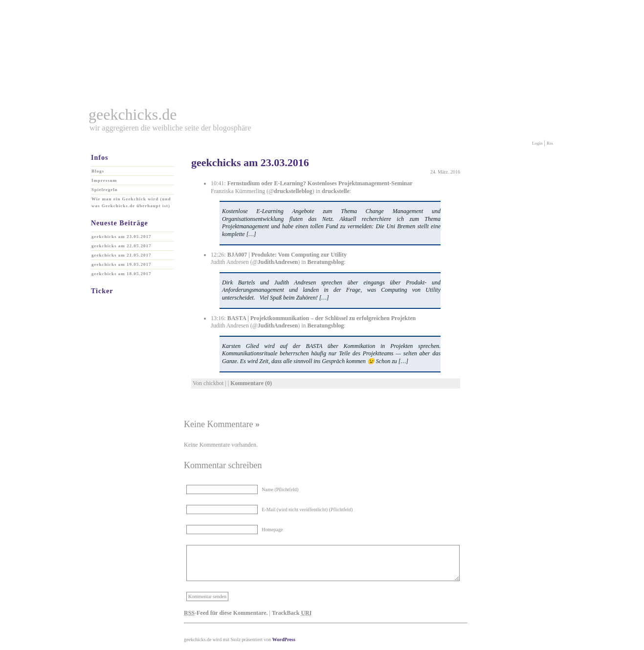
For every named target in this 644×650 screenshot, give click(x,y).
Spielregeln (105, 190)
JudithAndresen (278, 262)
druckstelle (336, 191)
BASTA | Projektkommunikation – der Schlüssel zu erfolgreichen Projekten (322, 318)
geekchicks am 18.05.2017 (122, 274)
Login (537, 143)
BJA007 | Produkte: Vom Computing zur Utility (287, 255)
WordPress (284, 639)
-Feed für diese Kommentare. (226, 613)
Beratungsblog (326, 262)
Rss (550, 143)
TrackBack (292, 613)
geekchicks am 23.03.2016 (250, 162)
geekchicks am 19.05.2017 (122, 264)
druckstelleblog (293, 191)
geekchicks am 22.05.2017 (122, 246)
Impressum (104, 180)
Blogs (98, 171)
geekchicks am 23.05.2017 (122, 237)
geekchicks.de (133, 114)
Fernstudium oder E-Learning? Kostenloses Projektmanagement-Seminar (320, 183)
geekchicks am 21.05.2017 (122, 255)
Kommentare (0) (251, 383)
